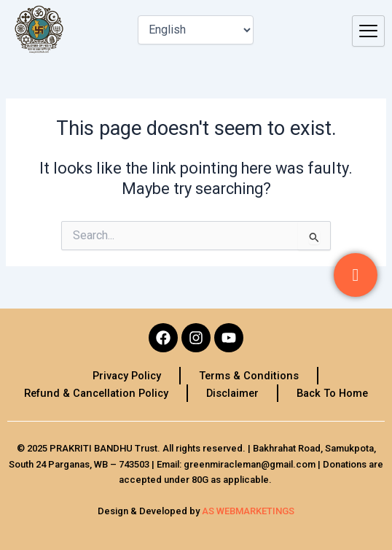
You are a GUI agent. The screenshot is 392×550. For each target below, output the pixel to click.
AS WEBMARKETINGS (248, 511)
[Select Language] (196, 30)
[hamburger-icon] (368, 31)
